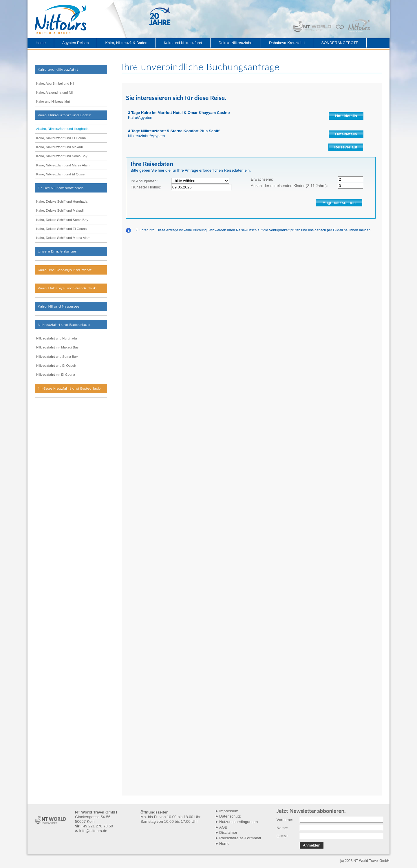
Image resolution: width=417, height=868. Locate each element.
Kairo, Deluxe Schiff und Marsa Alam (63, 238)
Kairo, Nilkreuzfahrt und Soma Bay (62, 156)
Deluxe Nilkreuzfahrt (236, 43)
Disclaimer (228, 832)
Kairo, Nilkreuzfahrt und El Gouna (61, 138)
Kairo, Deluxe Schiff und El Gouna (61, 229)
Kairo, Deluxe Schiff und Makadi (60, 210)
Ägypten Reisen (76, 43)
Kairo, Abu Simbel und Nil (55, 83)
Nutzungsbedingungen (238, 822)
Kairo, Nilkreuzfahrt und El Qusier (61, 174)
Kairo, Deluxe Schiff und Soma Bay (62, 220)
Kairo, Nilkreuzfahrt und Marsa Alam (63, 165)
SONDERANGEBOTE (340, 43)
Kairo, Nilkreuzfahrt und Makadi (59, 147)
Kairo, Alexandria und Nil (54, 92)
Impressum (229, 811)
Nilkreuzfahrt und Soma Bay (57, 357)
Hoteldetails (346, 116)
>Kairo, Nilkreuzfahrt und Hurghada (62, 129)
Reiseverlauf (346, 147)
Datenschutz (230, 816)
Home (41, 43)
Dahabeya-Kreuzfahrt (287, 43)
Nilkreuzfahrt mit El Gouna (56, 375)
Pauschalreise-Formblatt (240, 838)
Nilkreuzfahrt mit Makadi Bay (57, 347)
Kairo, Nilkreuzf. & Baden (126, 43)
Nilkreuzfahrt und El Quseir (56, 366)
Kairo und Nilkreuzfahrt (183, 43)
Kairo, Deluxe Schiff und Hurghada (62, 201)
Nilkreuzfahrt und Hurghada (57, 338)
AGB (223, 827)
